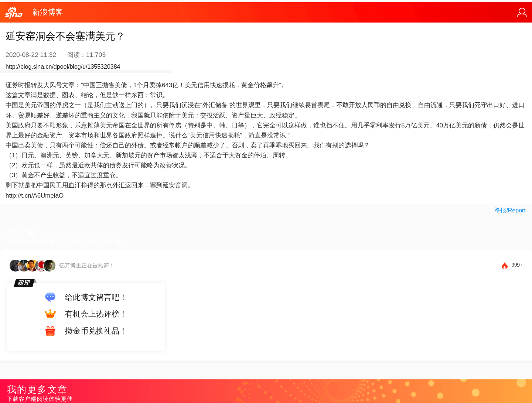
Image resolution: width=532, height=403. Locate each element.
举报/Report (510, 210)
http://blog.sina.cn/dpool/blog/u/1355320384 (63, 67)
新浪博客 (48, 12)
